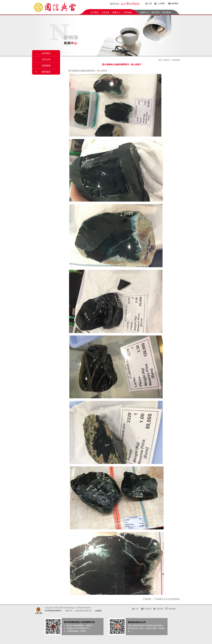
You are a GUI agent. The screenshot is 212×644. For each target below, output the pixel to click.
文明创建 (127, 12)
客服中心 (116, 12)
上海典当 (98, 611)
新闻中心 (144, 12)
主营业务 (105, 12)
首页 (160, 60)
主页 (150, 4)
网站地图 (172, 609)
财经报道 (46, 72)
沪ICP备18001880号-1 (53, 611)
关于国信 (94, 12)
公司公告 (46, 59)
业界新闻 (46, 66)
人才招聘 (161, 4)
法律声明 (160, 609)
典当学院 (155, 12)
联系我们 (175, 4)
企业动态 (46, 53)
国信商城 (167, 12)
